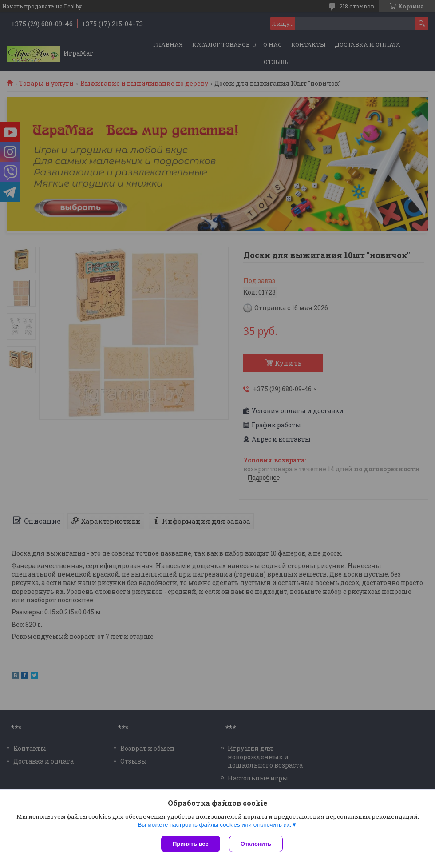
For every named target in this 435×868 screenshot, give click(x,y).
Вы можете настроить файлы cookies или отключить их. (214, 825)
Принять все (191, 844)
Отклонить (256, 844)
